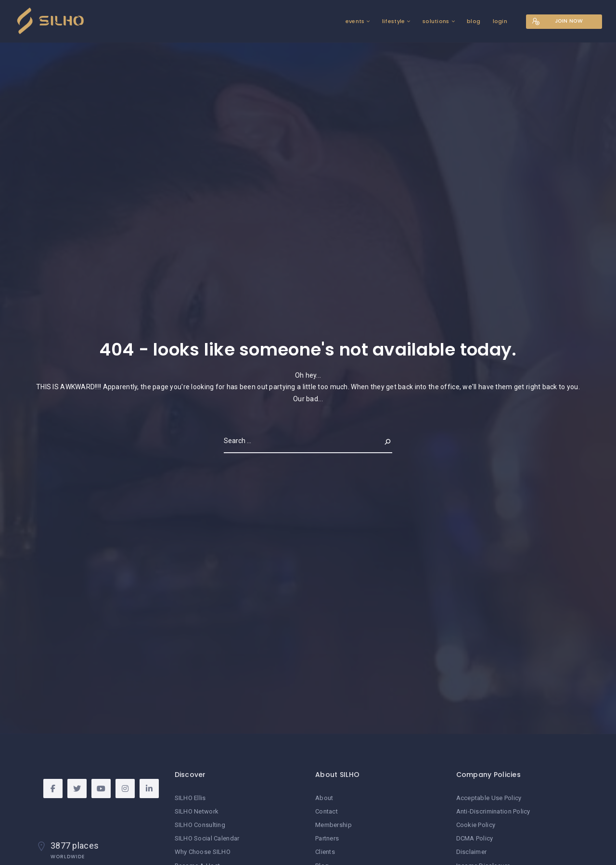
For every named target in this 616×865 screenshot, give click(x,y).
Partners (327, 838)
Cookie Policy (476, 825)
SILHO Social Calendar (207, 838)
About (324, 798)
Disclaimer (472, 852)
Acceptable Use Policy (489, 798)
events (352, 21)
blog (471, 21)
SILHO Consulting (200, 825)
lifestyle (390, 21)
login (497, 21)
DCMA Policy (475, 838)
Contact (327, 811)
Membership (334, 825)
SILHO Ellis (190, 798)
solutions (433, 21)
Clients (325, 852)
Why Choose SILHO (203, 852)
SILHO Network (197, 811)
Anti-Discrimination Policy (493, 811)
